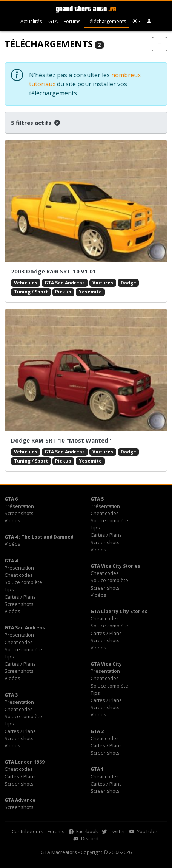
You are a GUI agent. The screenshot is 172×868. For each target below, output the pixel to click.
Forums (72, 21)
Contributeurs (28, 831)
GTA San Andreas (65, 283)
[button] (149, 21)
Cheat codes (105, 513)
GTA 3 (11, 695)
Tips (95, 528)
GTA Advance (20, 800)
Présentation (19, 506)
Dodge (128, 283)
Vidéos (12, 520)
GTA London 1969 (25, 762)
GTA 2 (97, 731)
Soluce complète (109, 520)
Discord (86, 838)
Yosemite (90, 292)
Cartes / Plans (106, 535)
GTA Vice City (106, 664)
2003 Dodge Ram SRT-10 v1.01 (54, 271)
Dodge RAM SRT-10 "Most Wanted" (61, 440)
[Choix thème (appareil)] (137, 21)
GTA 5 (97, 499)
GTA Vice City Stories (115, 566)
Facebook (83, 831)
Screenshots (19, 513)
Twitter (114, 831)
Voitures (103, 283)
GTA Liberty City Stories (119, 611)
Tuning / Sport (31, 292)
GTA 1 (97, 769)
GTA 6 (11, 499)
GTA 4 (11, 561)
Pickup (63, 292)
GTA (53, 21)
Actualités (31, 21)
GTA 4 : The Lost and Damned (39, 537)
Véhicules (26, 283)
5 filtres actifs (35, 123)
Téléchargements (107, 21)
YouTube (143, 831)
